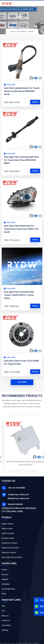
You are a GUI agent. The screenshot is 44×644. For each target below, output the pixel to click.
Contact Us (6, 621)
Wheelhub (6, 584)
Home (13, 31)
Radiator (5, 579)
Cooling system (8, 538)
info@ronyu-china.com (18, 494)
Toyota (31, 31)
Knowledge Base (8, 589)
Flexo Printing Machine (11, 635)
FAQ (3, 606)
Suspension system (10, 543)
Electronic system (9, 553)
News (4, 594)
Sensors (5, 575)
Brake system (7, 529)
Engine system (8, 524)
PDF (3, 611)
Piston (4, 570)
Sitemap (5, 630)
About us (5, 616)
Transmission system (10, 548)
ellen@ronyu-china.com (18, 498)
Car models (22, 31)
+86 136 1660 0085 (16, 488)
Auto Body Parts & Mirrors (12, 557)
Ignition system (8, 533)
